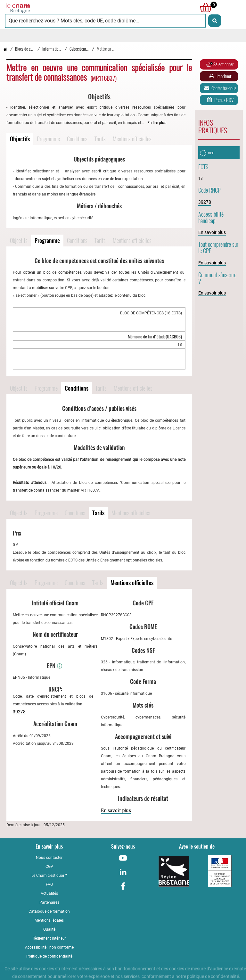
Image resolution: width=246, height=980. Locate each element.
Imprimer (220, 76)
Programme (48, 139)
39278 (19, 712)
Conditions (77, 139)
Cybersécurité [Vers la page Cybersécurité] (80, 49)
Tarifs (100, 139)
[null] (204, 8)
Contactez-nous (220, 88)
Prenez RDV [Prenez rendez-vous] (220, 100)
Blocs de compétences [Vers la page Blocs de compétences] (32, 49)
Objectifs (20, 139)
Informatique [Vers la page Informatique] (52, 49)
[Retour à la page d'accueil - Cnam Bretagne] (64, 8)
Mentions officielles (132, 139)
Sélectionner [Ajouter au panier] (220, 64)
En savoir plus (116, 810)
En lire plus (157, 123)
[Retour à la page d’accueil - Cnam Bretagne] (5, 49)
